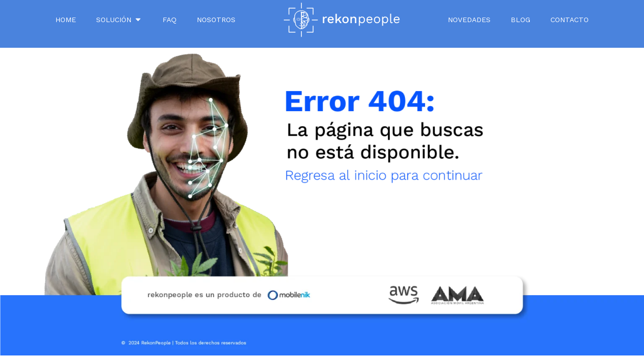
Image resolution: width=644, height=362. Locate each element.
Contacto (570, 20)
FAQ (170, 20)
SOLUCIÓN (119, 20)
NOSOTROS (216, 20)
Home (66, 20)
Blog (520, 20)
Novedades (469, 20)
